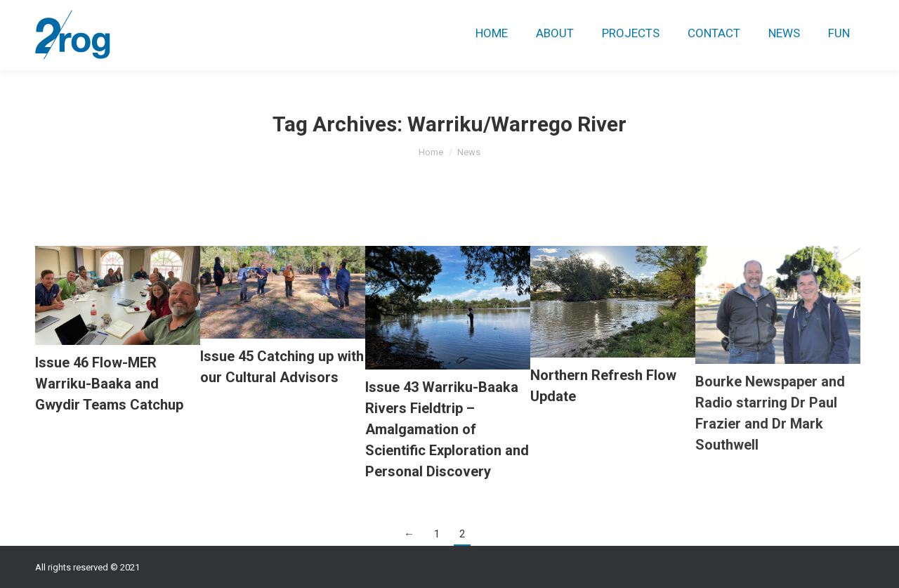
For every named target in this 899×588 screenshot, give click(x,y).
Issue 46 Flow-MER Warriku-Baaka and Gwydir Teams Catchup (109, 384)
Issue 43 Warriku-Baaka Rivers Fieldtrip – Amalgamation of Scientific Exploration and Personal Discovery (447, 429)
